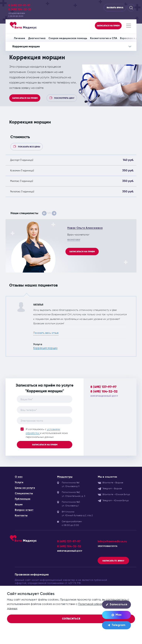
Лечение (20, 38)
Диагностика (37, 38)
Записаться (117, 605)
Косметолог (74, 240)
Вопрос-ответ (24, 510)
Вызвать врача (115, 8)
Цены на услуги (25, 488)
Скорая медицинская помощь (68, 38)
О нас (19, 477)
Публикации (23, 499)
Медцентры (65, 477)
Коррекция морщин (45, 348)
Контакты (21, 516)
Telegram (117, 625)
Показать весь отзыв (46, 333)
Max (117, 615)
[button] (44, 213)
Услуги (19, 482)
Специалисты (24, 493)
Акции (19, 505)
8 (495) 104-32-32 (20, 9)
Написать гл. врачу (113, 561)
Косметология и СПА (104, 38)
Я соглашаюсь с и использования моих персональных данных (44, 433)
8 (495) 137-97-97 (19, 5)
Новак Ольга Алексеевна (85, 228)
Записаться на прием (25, 98)
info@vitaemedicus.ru (112, 541)
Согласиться (71, 619)
